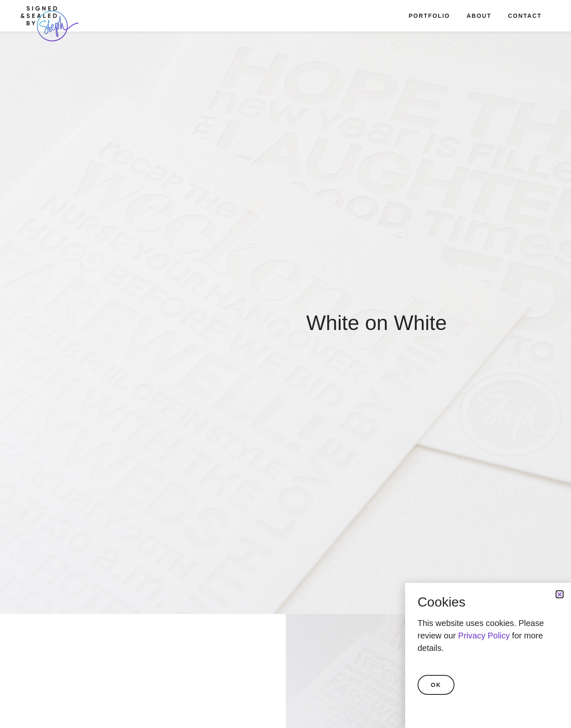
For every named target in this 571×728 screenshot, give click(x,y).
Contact (525, 16)
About (479, 16)
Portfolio (430, 16)
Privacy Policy (484, 636)
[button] (560, 594)
